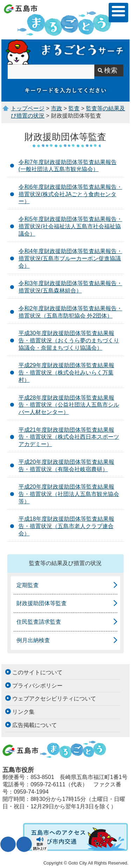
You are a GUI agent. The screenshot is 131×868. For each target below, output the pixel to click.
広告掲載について (35, 725)
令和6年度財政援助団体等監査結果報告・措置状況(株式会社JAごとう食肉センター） (70, 194)
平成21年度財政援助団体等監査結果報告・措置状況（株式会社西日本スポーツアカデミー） (69, 437)
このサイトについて (37, 672)
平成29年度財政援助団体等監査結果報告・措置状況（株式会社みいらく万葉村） (66, 373)
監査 (74, 108)
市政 (57, 108)
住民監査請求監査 (39, 622)
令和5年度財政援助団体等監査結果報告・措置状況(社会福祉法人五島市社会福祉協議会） (70, 226)
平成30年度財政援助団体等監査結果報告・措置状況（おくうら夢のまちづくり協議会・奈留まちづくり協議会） (69, 340)
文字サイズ (8, 844)
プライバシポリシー (37, 686)
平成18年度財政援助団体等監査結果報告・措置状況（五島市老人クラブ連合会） (66, 526)
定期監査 (28, 585)
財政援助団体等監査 (42, 603)
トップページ (28, 108)
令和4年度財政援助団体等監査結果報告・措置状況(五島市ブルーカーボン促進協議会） (70, 258)
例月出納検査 (33, 640)
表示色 (24, 844)
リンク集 (23, 712)
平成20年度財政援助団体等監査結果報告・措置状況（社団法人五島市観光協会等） (69, 494)
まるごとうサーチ (65, 52)
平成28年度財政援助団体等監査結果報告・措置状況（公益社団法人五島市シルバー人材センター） (69, 405)
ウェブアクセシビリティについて (54, 699)
